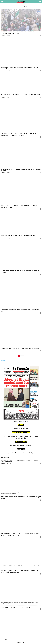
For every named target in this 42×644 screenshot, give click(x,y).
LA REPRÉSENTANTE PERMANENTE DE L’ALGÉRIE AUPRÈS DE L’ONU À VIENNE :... (21, 272)
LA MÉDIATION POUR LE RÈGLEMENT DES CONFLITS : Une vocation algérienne (21, 170)
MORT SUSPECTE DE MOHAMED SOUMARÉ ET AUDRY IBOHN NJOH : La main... (21, 498)
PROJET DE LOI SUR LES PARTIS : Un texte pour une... (16, 607)
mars (7, 5)
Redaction (3, 463)
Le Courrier (3, 35)
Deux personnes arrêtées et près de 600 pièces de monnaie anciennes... (18, 236)
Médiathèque (3, 360)
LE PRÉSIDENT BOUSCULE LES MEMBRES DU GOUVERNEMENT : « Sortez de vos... (20, 68)
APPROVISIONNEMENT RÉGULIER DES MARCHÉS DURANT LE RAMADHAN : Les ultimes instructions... (19, 135)
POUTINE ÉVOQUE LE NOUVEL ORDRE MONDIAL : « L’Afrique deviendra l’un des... (19, 207)
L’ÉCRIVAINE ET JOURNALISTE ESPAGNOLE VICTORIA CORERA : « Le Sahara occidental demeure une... (21, 535)
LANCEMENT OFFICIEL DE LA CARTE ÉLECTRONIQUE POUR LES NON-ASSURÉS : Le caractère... (19, 571)
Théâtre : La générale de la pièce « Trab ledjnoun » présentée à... (20, 349)
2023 (5, 5)
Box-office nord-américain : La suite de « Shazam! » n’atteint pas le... (20, 310)
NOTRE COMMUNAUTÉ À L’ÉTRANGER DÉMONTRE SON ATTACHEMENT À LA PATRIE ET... (17, 33)
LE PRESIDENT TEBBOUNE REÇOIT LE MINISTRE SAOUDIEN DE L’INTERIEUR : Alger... (19, 461)
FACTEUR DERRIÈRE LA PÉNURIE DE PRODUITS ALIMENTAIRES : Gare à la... (21, 95)
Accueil (2, 5)
